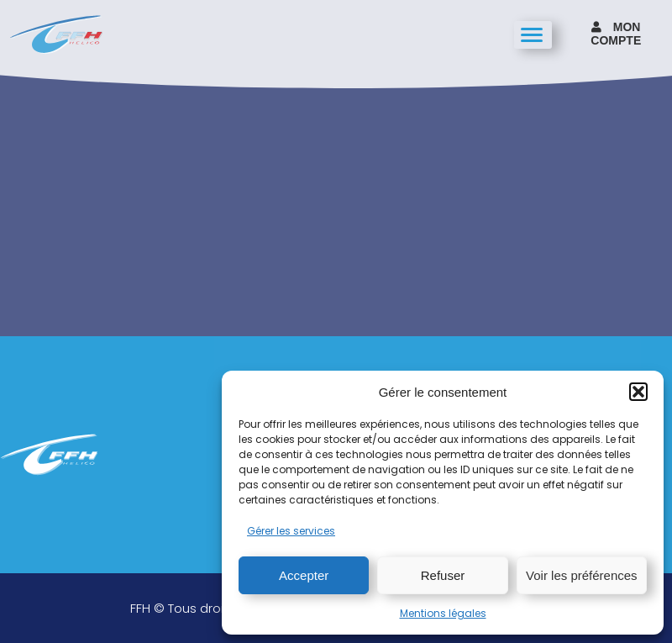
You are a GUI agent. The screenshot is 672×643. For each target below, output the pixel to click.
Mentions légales (443, 613)
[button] (638, 392)
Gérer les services (291, 531)
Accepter (304, 575)
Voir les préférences (582, 575)
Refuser (443, 575)
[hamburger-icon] (533, 35)
